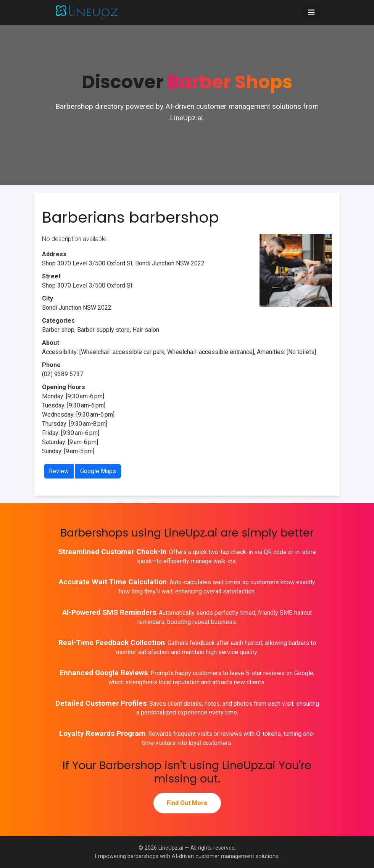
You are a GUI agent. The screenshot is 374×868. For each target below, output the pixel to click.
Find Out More (187, 803)
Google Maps (98, 471)
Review (59, 471)
